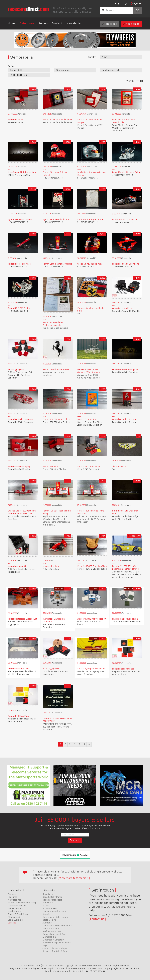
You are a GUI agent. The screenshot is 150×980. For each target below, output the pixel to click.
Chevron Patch (119, 467)
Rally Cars (48, 903)
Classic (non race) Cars (54, 934)
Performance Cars (52, 931)
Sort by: (92, 57)
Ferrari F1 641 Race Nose (19, 264)
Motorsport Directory (53, 940)
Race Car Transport (52, 900)
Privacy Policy (15, 908)
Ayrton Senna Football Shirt (56, 220)
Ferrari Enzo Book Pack (123, 669)
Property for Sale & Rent (55, 951)
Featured (13, 897)
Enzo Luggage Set (16, 370)
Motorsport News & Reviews (57, 926)
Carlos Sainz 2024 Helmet (89, 264)
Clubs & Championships (55, 948)
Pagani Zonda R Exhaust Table (126, 172)
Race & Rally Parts (52, 897)
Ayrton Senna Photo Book (20, 220)
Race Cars (48, 894)
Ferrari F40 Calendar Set (89, 467)
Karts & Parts (49, 920)
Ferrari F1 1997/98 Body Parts (126, 264)
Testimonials (15, 911)
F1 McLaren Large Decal (19, 669)
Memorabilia (49, 937)
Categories (27, 23)
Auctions (47, 923)
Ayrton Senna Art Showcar (125, 220)
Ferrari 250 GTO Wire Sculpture (57, 419)
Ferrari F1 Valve (15, 120)
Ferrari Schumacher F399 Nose (57, 264)
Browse (12, 894)
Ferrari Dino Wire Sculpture (125, 370)
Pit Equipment (50, 908)
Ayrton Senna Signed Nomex (91, 220)
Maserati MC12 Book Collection (92, 619)
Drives (46, 906)
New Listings (15, 900)
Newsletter (74, 23)
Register (137, 3)
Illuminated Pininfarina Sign (22, 172)
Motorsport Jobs (51, 928)
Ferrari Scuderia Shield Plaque (57, 120)
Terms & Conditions (18, 914)
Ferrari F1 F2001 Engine (19, 308)
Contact (57, 23)
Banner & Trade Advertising (22, 903)
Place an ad (131, 24)
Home (12, 23)
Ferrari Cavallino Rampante (56, 370)
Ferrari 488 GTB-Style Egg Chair (92, 566)
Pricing (43, 23)
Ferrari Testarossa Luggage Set (23, 619)
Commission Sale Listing (55, 917)
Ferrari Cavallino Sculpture (125, 419)
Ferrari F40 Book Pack (18, 716)
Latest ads (110, 24)
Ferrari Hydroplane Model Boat (92, 669)
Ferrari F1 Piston (51, 467)
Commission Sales (17, 906)
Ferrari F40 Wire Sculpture (21, 419)
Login (126, 3)
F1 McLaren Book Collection (125, 619)
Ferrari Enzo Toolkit (17, 566)
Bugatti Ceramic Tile (87, 419)
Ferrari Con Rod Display (19, 467)
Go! (138, 10)
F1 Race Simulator (51, 566)
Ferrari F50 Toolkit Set (123, 308)
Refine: (12, 66)
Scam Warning (15, 920)
